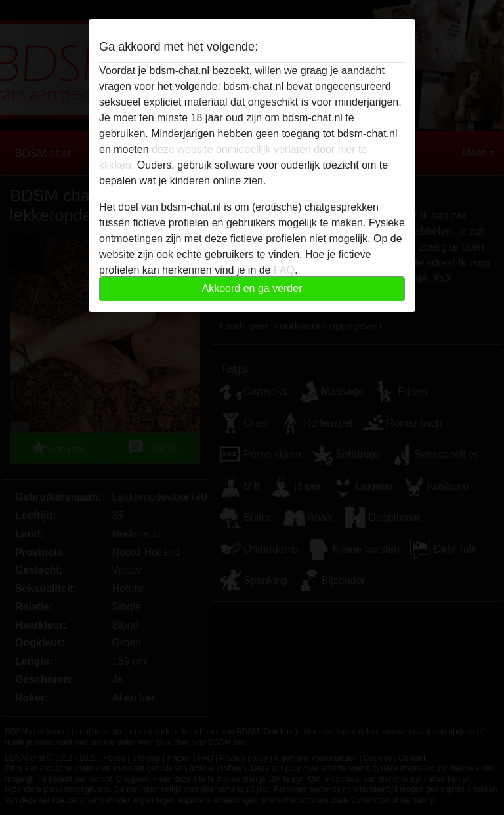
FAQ (284, 270)
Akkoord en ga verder (252, 288)
